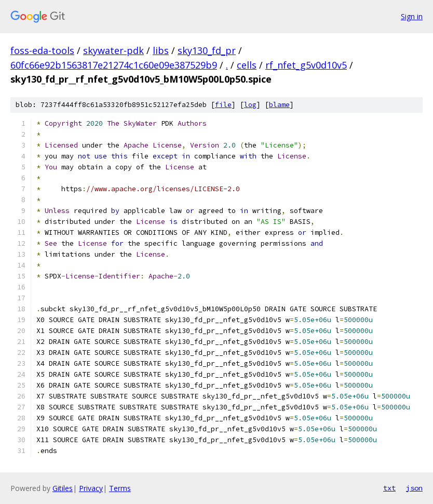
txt (389, 488)
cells (247, 65)
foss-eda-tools (42, 50)
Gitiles (63, 488)
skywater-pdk (113, 50)
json (414, 488)
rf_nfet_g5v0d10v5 (306, 65)
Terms (120, 488)
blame (279, 105)
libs (161, 50)
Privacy (91, 488)
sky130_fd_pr (207, 50)
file (223, 105)
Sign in (412, 16)
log (250, 105)
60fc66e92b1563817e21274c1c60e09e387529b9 (114, 65)
